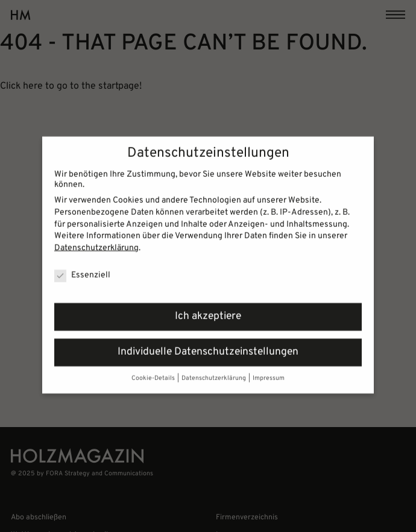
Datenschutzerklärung (96, 242)
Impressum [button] (269, 373)
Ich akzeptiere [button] (208, 311)
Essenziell (82, 269)
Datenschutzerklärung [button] (214, 373)
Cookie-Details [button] (154, 373)
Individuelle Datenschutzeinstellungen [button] (208, 347)
